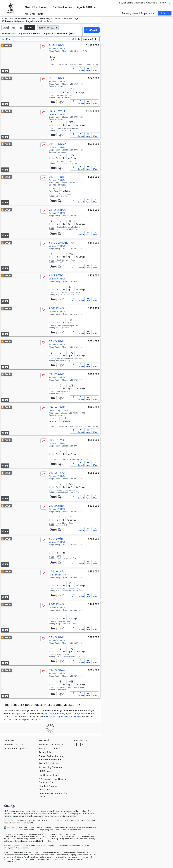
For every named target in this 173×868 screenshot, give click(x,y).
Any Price (23, 33)
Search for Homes (37, 7)
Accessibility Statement (51, 767)
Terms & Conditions (49, 763)
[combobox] (9, 33)
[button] (165, 13)
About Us (151, 3)
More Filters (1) (65, 33)
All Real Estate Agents (15, 749)
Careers (162, 3)
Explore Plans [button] (75, 830)
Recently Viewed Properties (138, 13)
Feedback (44, 745)
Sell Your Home (63, 7)
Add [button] (30, 28)
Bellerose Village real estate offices (63, 717)
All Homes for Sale (13, 745)
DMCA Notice (46, 771)
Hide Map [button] (6, 39)
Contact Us (58, 745)
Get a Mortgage (35, 14)
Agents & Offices (88, 7)
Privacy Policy (46, 752)
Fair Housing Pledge (49, 775)
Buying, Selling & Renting (131, 3)
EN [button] (170, 3)
